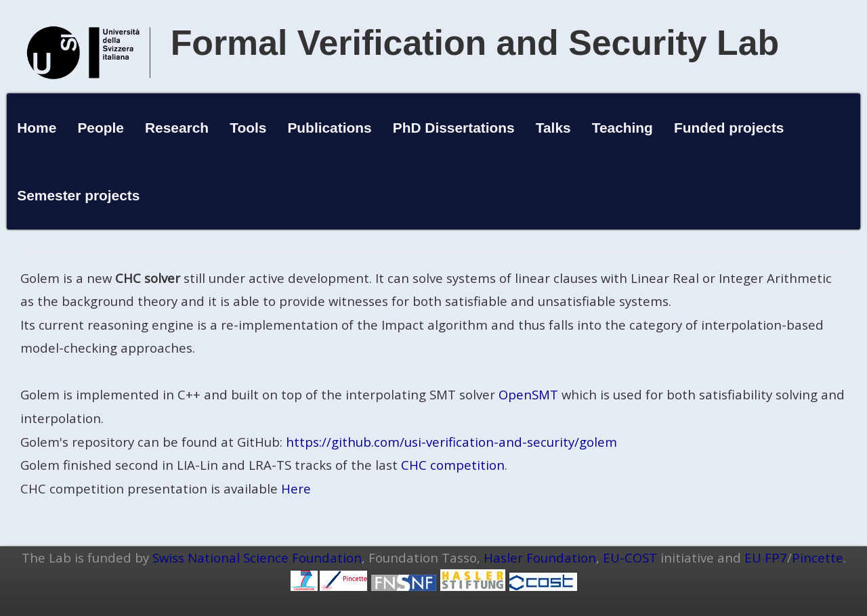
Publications (329, 128)
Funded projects (729, 128)
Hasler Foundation (540, 557)
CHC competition (453, 465)
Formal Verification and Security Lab (475, 43)
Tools (248, 128)
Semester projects (78, 195)
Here (296, 488)
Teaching (622, 128)
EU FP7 (766, 557)
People (101, 128)
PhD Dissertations (454, 128)
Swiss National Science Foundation (257, 557)
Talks (553, 128)
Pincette (818, 557)
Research (177, 128)
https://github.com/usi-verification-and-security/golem (451, 442)
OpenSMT (528, 394)
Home (37, 128)
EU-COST (630, 557)
